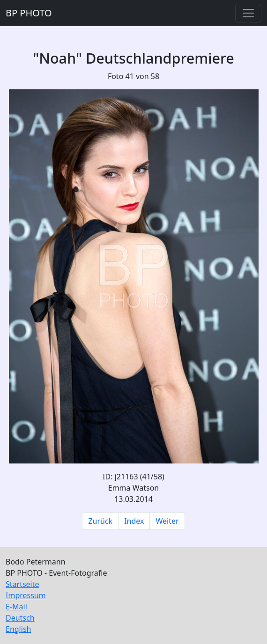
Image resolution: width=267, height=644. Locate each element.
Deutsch (20, 618)
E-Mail (16, 607)
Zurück (100, 521)
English (18, 629)
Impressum (26, 595)
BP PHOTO (29, 13)
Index (134, 521)
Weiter (167, 521)
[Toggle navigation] (248, 13)
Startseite (22, 584)
